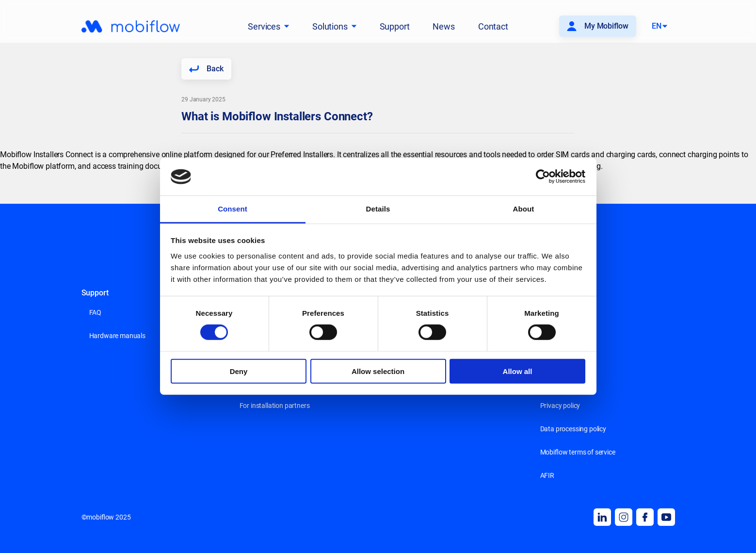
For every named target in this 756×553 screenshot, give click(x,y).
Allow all (518, 371)
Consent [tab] (233, 209)
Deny (239, 371)
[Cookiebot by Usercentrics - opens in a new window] (543, 177)
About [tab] (524, 209)
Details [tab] (378, 209)
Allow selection (378, 371)
